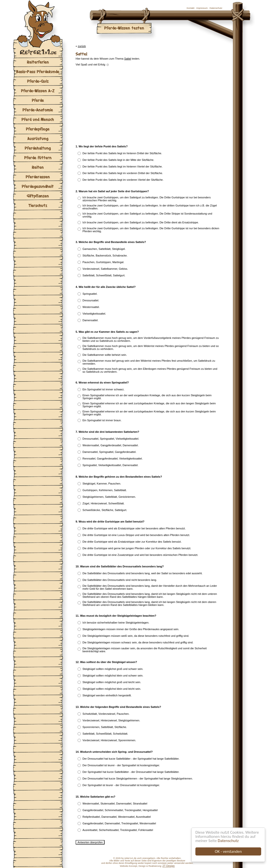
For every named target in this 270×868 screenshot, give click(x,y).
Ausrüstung (38, 138)
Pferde (38, 100)
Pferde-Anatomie (38, 110)
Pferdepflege (38, 129)
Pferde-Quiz (38, 81)
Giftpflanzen (38, 196)
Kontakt (190, 8)
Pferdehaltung (38, 148)
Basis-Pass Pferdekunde (38, 71)
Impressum (202, 8)
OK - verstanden (228, 851)
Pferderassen (38, 177)
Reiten (38, 167)
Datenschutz (228, 841)
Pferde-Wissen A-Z (38, 91)
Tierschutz (38, 205)
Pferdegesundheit (38, 186)
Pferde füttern (38, 158)
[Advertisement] (108, 105)
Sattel (128, 59)
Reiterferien (38, 62)
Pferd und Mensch (38, 119)
